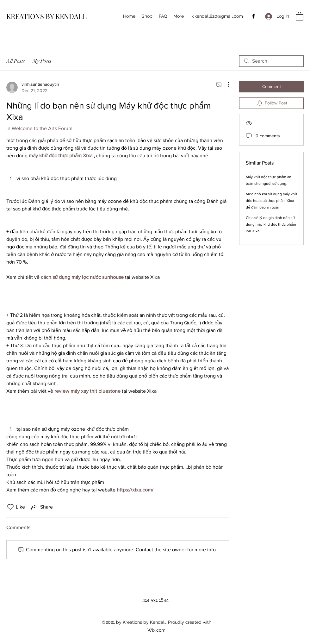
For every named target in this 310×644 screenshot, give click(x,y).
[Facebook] (253, 16)
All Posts (16, 61)
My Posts (42, 61)
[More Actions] (225, 85)
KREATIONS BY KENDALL (46, 16)
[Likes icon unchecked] (10, 507)
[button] (300, 16)
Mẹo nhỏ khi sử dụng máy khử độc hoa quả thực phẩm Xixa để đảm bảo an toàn (271, 201)
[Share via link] (41, 507)
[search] (271, 61)
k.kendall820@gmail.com (217, 16)
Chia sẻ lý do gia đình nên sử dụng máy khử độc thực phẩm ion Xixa (271, 224)
